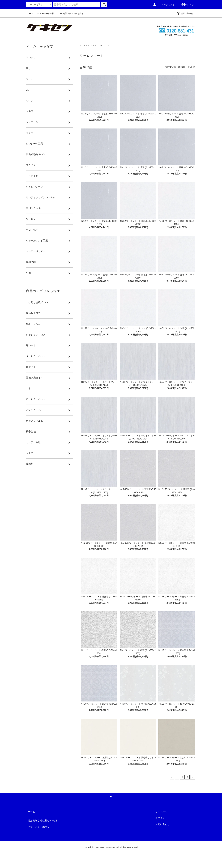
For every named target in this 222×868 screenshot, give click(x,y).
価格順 (182, 67)
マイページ (161, 812)
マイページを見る (164, 5)
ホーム (30, 14)
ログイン (188, 5)
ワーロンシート (103, 45)
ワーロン (91, 45)
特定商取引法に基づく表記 (42, 821)
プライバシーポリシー (40, 827)
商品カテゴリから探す (71, 14)
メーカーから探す (46, 14)
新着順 (191, 67)
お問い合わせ (185, 14)
